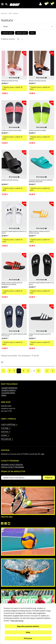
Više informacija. (17, 621)
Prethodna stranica (47, 371)
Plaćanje (5, 428)
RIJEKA (4, 395)
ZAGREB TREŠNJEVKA (9, 388)
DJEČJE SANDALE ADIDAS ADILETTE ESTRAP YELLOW (39, 232)
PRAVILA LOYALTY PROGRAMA (12, 467)
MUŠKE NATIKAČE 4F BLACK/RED (11, 130)
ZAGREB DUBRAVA (8, 390)
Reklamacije (6, 439)
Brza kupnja (14, 78)
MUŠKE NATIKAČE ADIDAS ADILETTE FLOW (40, 335)
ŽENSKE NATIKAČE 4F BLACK (37, 81)
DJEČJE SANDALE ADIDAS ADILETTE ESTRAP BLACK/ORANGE (12, 284)
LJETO (10, 13)
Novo (32, 33)
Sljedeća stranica (53, 371)
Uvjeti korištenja (8, 425)
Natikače (16, 13)
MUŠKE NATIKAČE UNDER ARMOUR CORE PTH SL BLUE (14, 335)
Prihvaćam (28, 638)
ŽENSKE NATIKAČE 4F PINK (10, 81)
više (43, 454)
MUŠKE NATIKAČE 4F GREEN (37, 130)
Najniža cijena (8, 33)
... (6, 371)
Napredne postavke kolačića (28, 626)
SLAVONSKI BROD (8, 393)
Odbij (28, 632)
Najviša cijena (22, 33)
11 (38, 371)
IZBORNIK (3, 4)
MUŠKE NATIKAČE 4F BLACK (10, 180)
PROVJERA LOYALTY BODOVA (12, 465)
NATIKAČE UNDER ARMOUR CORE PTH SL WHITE (14, 232)
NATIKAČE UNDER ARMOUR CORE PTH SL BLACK (41, 284)
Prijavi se (49, 478)
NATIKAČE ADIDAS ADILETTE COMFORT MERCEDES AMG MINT (41, 181)
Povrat (4, 435)
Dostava (5, 432)
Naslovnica (4, 13)
